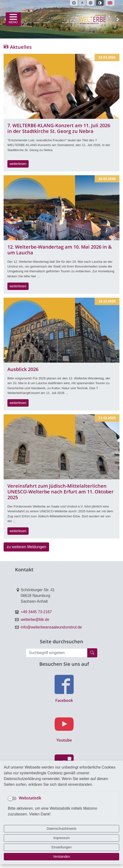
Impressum (61, 838)
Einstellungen (61, 847)
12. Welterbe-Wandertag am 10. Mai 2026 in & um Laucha (60, 250)
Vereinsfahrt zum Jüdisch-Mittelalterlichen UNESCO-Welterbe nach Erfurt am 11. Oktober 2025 (61, 492)
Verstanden (62, 857)
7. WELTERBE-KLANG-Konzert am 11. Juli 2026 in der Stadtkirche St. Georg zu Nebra (59, 128)
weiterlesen (18, 164)
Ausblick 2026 (23, 369)
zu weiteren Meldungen (26, 547)
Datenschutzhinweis (62, 829)
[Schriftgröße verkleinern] (74, 3)
